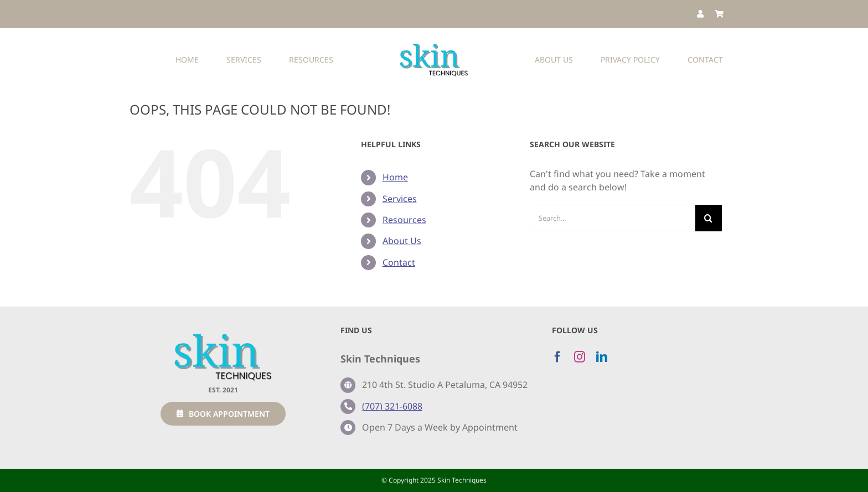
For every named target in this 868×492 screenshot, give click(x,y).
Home (395, 177)
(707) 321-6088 (392, 406)
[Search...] (613, 218)
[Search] (709, 218)
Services (400, 199)
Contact (399, 262)
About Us (402, 241)
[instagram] (580, 357)
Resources (404, 220)
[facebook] (557, 357)
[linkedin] (602, 357)
